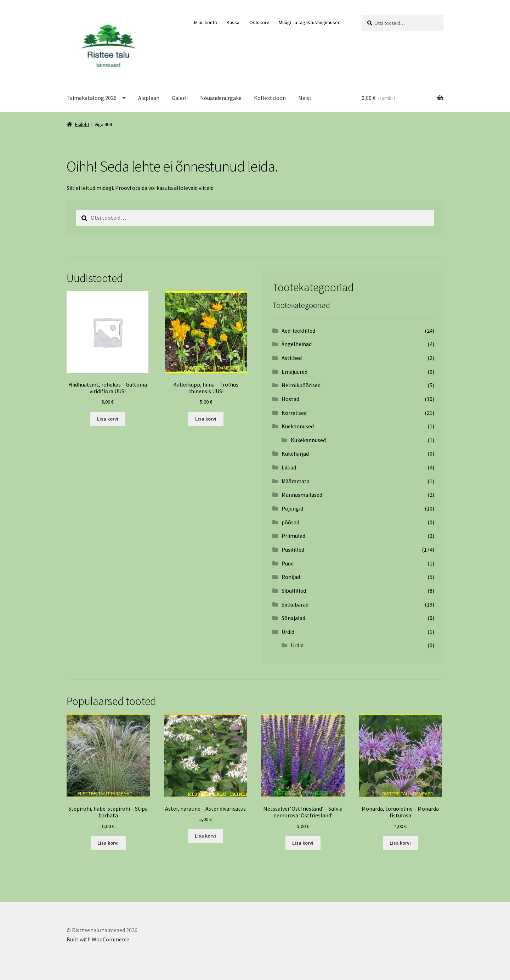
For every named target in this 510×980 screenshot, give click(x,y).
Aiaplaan (149, 98)
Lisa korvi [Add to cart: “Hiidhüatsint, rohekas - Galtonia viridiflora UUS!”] (108, 419)
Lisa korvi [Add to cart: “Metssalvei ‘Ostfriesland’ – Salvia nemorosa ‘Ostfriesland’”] (303, 843)
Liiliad (289, 467)
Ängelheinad (297, 344)
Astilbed (292, 358)
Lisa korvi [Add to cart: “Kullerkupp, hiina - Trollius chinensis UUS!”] (206, 419)
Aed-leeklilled (298, 331)
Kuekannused (298, 426)
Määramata (296, 481)
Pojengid (292, 508)
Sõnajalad (293, 618)
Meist (305, 98)
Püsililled (293, 550)
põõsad (290, 522)
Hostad (290, 399)
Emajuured (294, 372)
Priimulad (293, 536)
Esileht (82, 124)
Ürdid (288, 632)
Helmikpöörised (301, 385)
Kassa (233, 22)
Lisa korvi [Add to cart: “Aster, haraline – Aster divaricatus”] (205, 836)
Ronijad (291, 577)
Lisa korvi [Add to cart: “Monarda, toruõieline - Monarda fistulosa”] (400, 843)
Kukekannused (308, 440)
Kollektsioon (270, 98)
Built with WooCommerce (98, 939)
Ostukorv (259, 22)
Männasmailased (302, 495)
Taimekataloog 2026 (92, 98)
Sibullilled (294, 591)
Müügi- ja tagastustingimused (310, 22)
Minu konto (206, 22)
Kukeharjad (295, 454)
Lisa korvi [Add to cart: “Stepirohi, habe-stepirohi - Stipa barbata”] (108, 843)
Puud (288, 563)
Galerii (180, 98)
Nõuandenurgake (221, 98)
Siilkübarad (295, 604)
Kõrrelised (294, 413)
